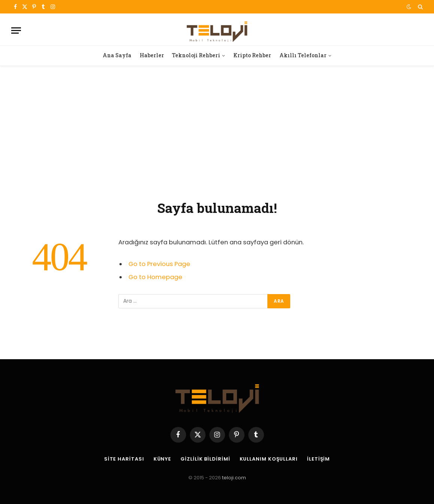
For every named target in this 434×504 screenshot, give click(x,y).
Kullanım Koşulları (269, 459)
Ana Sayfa (117, 55)
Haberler (152, 55)
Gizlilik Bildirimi (205, 459)
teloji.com (234, 478)
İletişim (318, 459)
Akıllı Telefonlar (303, 55)
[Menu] (16, 30)
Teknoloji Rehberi (196, 55)
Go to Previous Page (159, 264)
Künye (163, 459)
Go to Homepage (155, 277)
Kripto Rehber (252, 55)
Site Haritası (124, 459)
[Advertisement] (217, 131)
